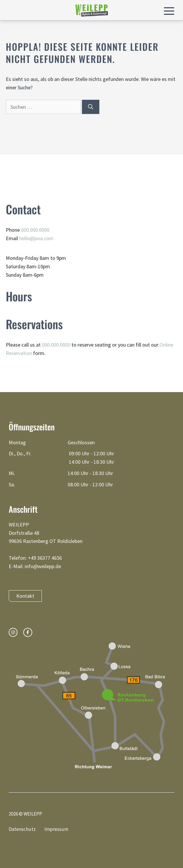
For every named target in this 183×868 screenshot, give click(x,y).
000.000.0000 (35, 230)
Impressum (56, 829)
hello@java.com (36, 238)
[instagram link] (13, 632)
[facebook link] (28, 632)
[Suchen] (91, 107)
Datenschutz (22, 829)
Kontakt (25, 596)
